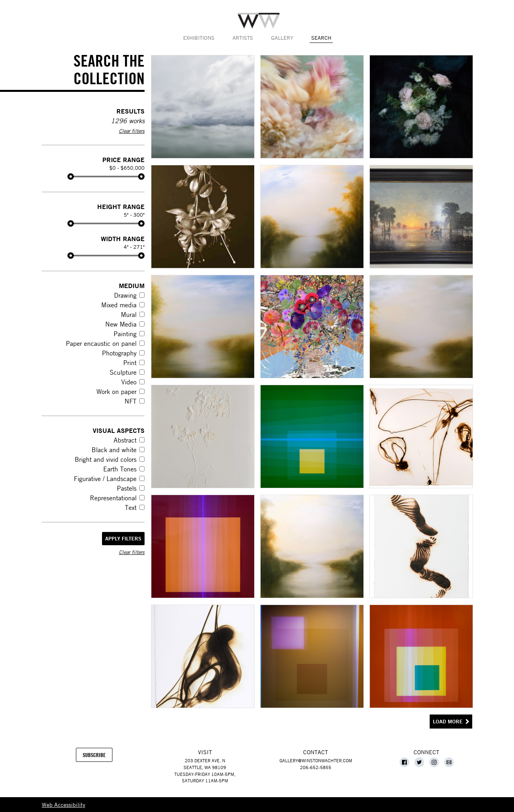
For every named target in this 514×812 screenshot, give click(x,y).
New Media (121, 324)
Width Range (123, 239)
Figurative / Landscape (105, 479)
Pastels (127, 488)
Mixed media (119, 305)
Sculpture (123, 372)
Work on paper (116, 392)
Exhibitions (199, 38)
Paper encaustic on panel (101, 343)
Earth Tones (120, 469)
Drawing (125, 295)
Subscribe (98, 757)
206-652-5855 (316, 767)
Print (130, 363)
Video (129, 382)
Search (321, 38)
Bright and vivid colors (106, 459)
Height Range (121, 206)
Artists (243, 38)
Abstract (125, 440)
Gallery (282, 38)
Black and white (114, 450)
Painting (125, 334)
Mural (129, 315)
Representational (113, 498)
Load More (448, 722)
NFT (131, 401)
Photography (119, 353)
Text (131, 507)
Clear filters (132, 131)
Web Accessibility (63, 804)
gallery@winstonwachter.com (316, 760)
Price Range (123, 159)
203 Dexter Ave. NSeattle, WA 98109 (205, 764)
